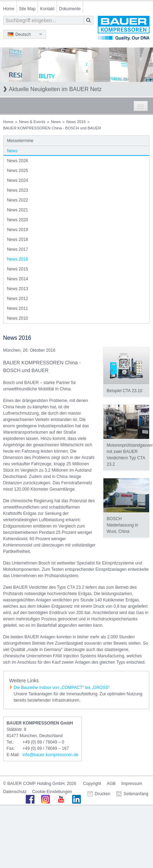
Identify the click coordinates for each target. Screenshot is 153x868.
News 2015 (18, 269)
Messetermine (20, 141)
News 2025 (18, 171)
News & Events (32, 122)
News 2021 (18, 210)
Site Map (27, 9)
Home (9, 9)
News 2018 (18, 240)
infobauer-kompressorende (50, 755)
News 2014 (18, 279)
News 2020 (18, 220)
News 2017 (18, 249)
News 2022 (18, 200)
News (56, 122)
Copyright (92, 784)
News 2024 (18, 180)
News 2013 (18, 289)
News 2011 (18, 308)
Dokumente (70, 9)
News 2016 (76, 122)
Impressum (132, 784)
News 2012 (18, 299)
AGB (111, 784)
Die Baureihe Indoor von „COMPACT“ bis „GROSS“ (62, 688)
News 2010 (18, 318)
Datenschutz (15, 792)
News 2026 (18, 161)
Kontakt (47, 9)
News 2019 (18, 230)
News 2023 (18, 190)
